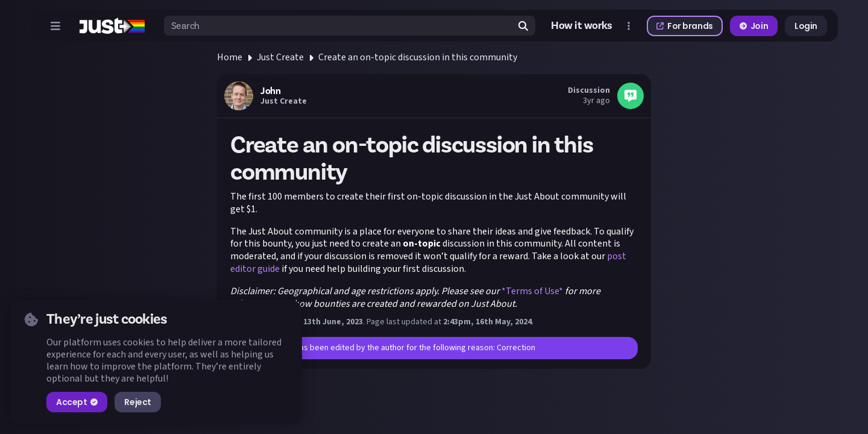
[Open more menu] (629, 26)
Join (754, 26)
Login (806, 26)
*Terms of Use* (532, 291)
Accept (77, 402)
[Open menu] (55, 26)
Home (230, 57)
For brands (685, 26)
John (270, 91)
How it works (582, 26)
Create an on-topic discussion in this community (418, 57)
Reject (137, 402)
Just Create (280, 57)
